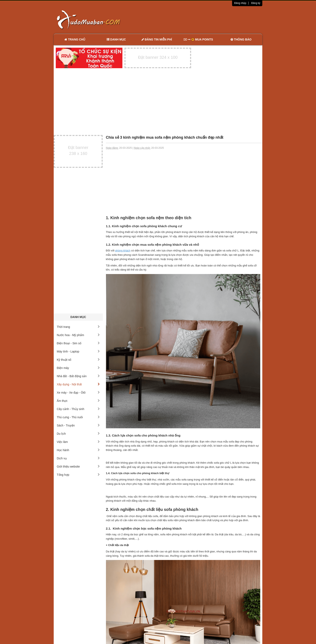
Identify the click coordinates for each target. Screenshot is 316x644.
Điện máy (78, 368)
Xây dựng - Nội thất (78, 384)
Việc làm (78, 442)
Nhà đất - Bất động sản (78, 376)
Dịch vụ (78, 458)
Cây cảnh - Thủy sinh (78, 409)
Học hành (78, 450)
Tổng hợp (78, 475)
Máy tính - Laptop (78, 351)
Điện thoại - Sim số (78, 343)
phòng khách (123, 251)
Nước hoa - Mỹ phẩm (78, 335)
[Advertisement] (201, 20)
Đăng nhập (240, 3)
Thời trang (78, 327)
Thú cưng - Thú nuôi (78, 417)
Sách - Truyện (78, 425)
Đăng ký (256, 3)
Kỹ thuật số (78, 360)
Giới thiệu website (78, 467)
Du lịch (78, 434)
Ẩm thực (78, 401)
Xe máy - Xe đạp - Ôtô (78, 393)
